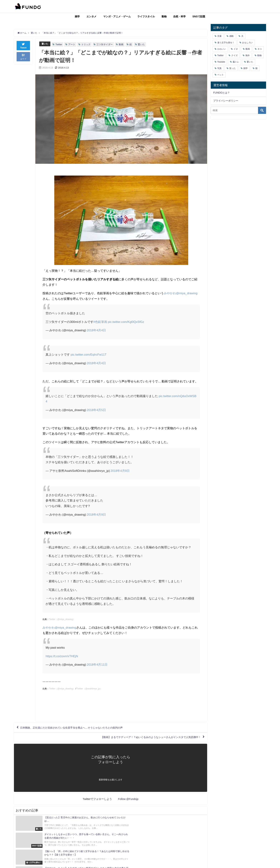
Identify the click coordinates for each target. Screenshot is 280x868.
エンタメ (91, 16)
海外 (247, 55)
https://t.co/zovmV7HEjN (62, 656)
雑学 (77, 16)
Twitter (59, 44)
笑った (232, 68)
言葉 (219, 36)
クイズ (234, 55)
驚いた (45, 44)
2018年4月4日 (96, 330)
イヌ (236, 49)
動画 (122, 44)
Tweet (23, 45)
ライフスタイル (146, 16)
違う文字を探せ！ (226, 43)
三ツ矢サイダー (105, 44)
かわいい (222, 49)
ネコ (260, 49)
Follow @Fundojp (128, 801)
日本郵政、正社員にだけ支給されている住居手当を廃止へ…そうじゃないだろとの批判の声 (79, 728)
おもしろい (247, 43)
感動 (231, 36)
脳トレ (236, 62)
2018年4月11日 (97, 664)
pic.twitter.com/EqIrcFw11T (89, 355)
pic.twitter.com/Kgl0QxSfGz (126, 322)
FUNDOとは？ (222, 93)
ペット (221, 75)
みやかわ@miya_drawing (181, 293)
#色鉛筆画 (100, 322)
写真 (219, 68)
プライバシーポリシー (226, 101)
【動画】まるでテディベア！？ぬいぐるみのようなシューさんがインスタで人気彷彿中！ (143, 738)
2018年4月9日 (120, 471)
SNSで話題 (199, 16)
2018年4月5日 (96, 410)
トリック (86, 44)
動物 (164, 16)
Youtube (221, 62)
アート (72, 44)
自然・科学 (179, 16)
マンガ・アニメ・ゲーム (117, 16)
